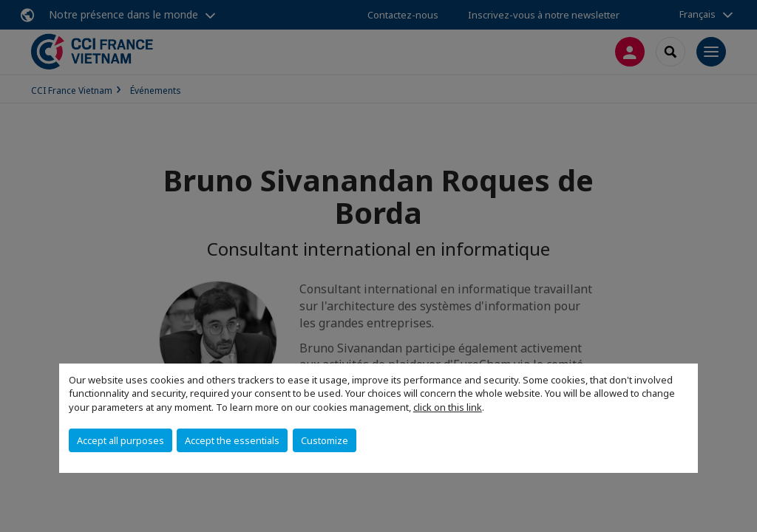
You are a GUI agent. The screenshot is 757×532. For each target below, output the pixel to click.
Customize (325, 440)
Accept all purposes (120, 440)
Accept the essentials (232, 440)
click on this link (448, 407)
